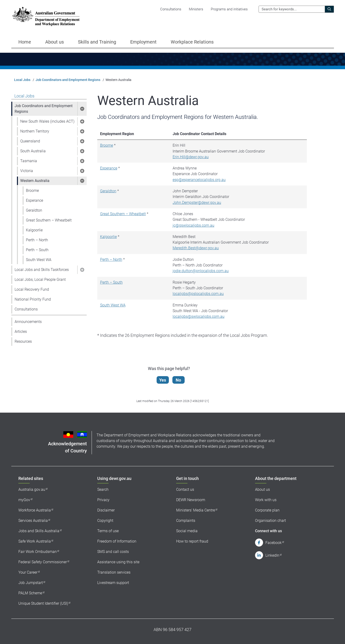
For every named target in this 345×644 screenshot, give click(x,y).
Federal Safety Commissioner (43, 562)
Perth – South (37, 250)
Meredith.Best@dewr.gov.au (196, 248)
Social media (187, 531)
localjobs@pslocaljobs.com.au (198, 294)
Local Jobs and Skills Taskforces (42, 270)
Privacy (103, 500)
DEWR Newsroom (191, 500)
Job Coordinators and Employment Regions (68, 80)
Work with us (266, 500)
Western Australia (35, 181)
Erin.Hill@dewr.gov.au (191, 157)
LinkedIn (272, 555)
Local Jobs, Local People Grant (40, 280)
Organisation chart (270, 521)
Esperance (34, 200)
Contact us (185, 489)
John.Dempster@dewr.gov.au (197, 203)
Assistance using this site (118, 562)
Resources (23, 341)
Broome (32, 191)
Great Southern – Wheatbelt (49, 220)
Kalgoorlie (34, 230)
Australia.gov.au (32, 489)
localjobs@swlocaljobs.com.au (199, 316)
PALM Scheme (30, 593)
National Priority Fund (33, 299)
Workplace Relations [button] (192, 42)
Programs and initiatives (229, 9)
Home (25, 42)
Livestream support (113, 583)
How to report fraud (192, 541)
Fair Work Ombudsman (38, 552)
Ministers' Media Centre (196, 510)
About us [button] (55, 42)
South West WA (39, 260)
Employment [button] (143, 42)
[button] (82, 109)
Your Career (28, 572)
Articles (21, 332)
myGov (24, 500)
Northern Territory (35, 131)
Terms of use (108, 531)
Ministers (196, 9)
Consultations (171, 9)
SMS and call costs (113, 552)
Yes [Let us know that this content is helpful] (163, 380)
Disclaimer (106, 510)
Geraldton (34, 210)
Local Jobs (22, 80)
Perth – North (37, 240)
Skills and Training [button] (97, 42)
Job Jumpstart (31, 583)
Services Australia (33, 521)
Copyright (105, 521)
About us (262, 489)
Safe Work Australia (35, 541)
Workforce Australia (35, 510)
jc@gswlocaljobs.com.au (193, 225)
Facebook (274, 543)
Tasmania (29, 161)
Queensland (30, 141)
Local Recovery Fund (32, 289)
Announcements (28, 322)
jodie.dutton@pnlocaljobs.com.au (201, 271)
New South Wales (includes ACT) (47, 121)
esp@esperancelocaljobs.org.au (199, 180)
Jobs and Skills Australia (39, 531)
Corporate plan (267, 510)
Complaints (186, 521)
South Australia (33, 151)
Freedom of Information (117, 541)
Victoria (27, 171)
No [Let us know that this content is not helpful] (178, 380)
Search (103, 489)
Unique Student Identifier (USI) (43, 603)
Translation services (114, 572)
